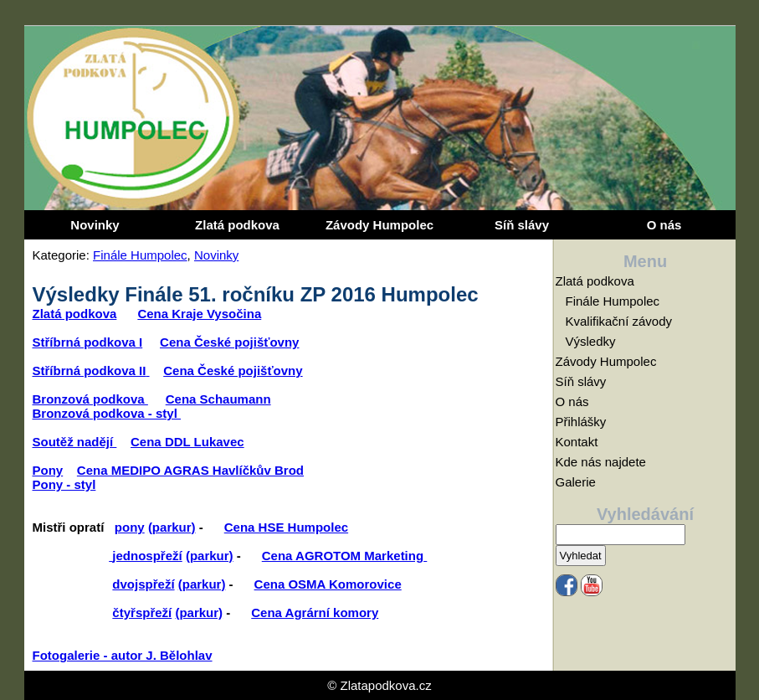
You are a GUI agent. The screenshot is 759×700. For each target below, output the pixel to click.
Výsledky (591, 341)
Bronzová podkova (90, 399)
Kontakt (577, 442)
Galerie (576, 482)
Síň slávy (522, 225)
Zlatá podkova (237, 225)
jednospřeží (147, 556)
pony (130, 527)
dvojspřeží (143, 584)
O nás (664, 225)
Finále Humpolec (140, 255)
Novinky (95, 225)
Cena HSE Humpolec (286, 527)
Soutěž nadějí (75, 442)
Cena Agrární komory (315, 612)
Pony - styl (64, 484)
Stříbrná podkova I (88, 342)
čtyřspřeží (142, 612)
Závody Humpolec (379, 225)
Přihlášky (581, 422)
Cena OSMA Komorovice (328, 584)
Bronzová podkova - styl (107, 413)
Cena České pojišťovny (229, 342)
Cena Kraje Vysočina (199, 314)
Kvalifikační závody (619, 321)
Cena (279, 556)
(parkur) (172, 527)
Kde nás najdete (601, 462)
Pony (48, 470)
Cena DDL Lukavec (187, 442)
